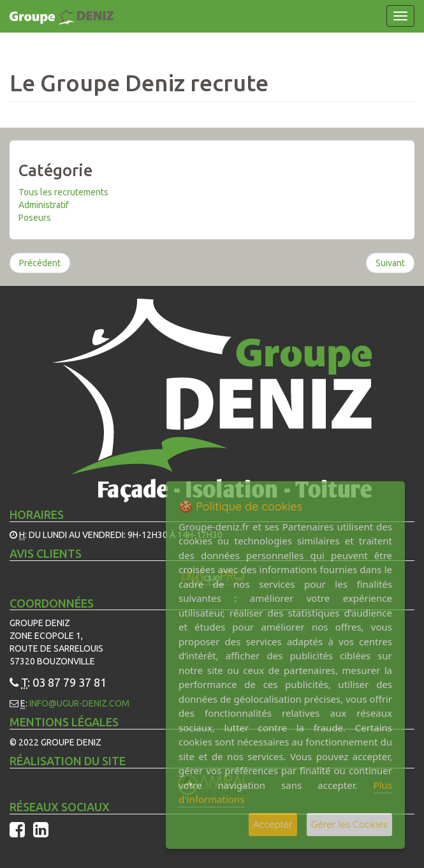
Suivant (390, 263)
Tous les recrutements (63, 192)
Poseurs (35, 218)
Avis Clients (46, 553)
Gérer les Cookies (349, 824)
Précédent (40, 263)
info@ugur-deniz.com (79, 703)
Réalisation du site (68, 761)
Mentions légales (64, 722)
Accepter (273, 824)
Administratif (44, 205)
